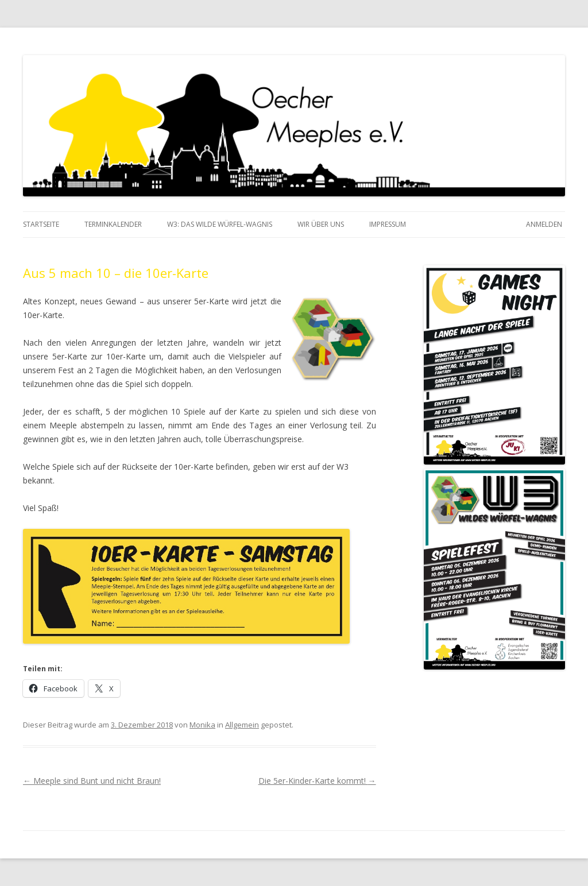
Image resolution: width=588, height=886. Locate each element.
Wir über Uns (321, 224)
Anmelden (544, 224)
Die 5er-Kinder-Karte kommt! (317, 781)
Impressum (388, 224)
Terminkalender (113, 224)
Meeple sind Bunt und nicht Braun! (92, 781)
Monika (202, 725)
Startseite (41, 224)
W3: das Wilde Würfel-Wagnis (220, 224)
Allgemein (242, 725)
